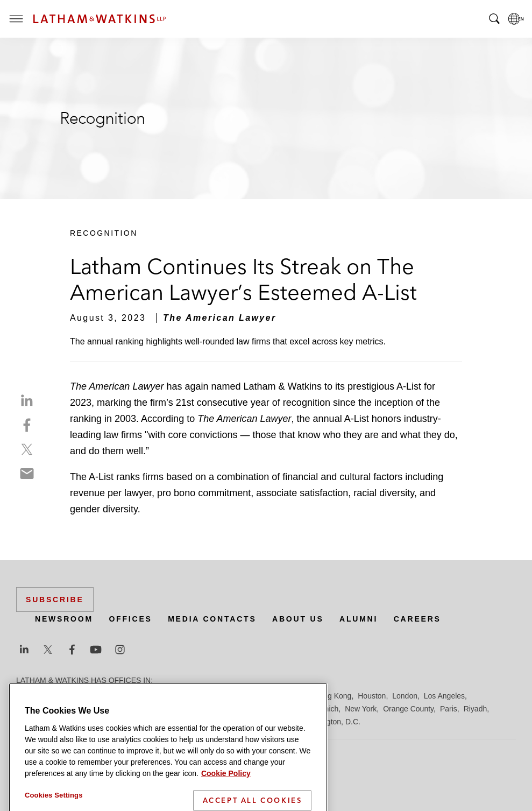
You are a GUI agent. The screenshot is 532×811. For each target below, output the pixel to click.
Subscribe (55, 600)
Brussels (117, 696)
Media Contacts (212, 619)
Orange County (408, 709)
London (405, 696)
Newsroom (64, 619)
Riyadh (476, 709)
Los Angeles (444, 696)
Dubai (182, 696)
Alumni (359, 619)
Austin (27, 696)
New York (361, 709)
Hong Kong (332, 696)
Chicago (151, 696)
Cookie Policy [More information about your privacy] (226, 788)
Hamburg (292, 696)
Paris (449, 709)
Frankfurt (255, 696)
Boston (84, 696)
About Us (298, 619)
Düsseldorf (215, 696)
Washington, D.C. (331, 722)
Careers (417, 619)
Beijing (55, 696)
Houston (372, 696)
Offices (130, 619)
